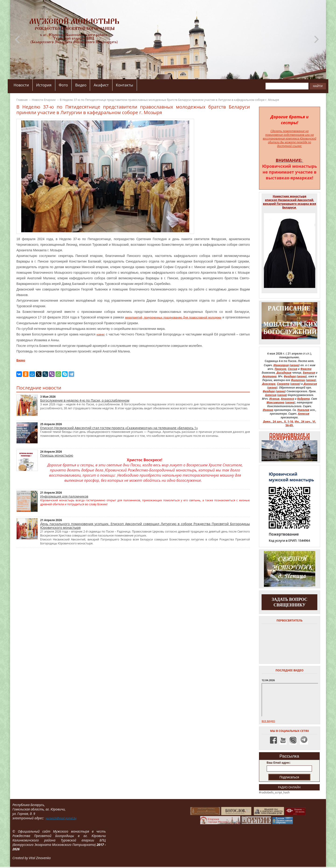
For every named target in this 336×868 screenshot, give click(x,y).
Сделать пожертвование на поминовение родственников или (288, 133)
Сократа (283, 384)
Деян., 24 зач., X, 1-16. (278, 422)
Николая (303, 410)
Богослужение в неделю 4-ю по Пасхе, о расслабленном (85, 400)
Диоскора (269, 384)
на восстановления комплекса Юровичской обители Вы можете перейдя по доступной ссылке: (289, 140)
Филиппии (298, 380)
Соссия (293, 369)
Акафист (101, 85)
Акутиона (269, 376)
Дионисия (310, 384)
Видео (81, 85)
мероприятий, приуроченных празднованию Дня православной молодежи (173, 318)
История (44, 85)
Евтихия (309, 373)
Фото (63, 85)
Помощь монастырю (57, 455)
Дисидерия (284, 373)
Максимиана (275, 402)
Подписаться (289, 777)
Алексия (271, 395)
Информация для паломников (64, 496)
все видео (268, 721)
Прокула (280, 369)
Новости (21, 85)
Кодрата (304, 399)
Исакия (274, 399)
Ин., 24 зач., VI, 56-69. (301, 423)
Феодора (290, 376)
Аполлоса (288, 399)
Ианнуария (281, 365)
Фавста (306, 369)
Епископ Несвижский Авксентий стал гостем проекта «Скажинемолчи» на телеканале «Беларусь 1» (119, 428)
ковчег (101, 335)
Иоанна (268, 410)
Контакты (125, 85)
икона (295, 365)
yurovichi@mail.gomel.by (61, 818)
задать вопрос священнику (289, 602)
